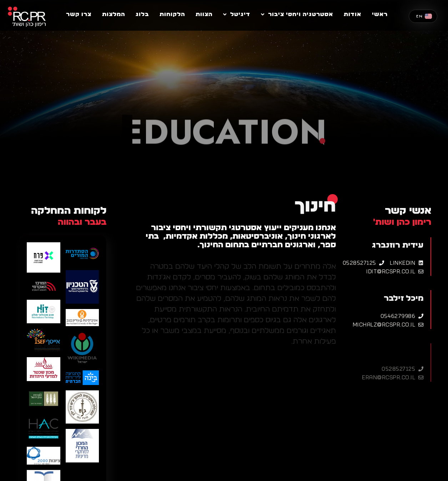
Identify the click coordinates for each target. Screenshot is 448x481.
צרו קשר (79, 14)
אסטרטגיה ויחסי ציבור (297, 14)
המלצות (114, 14)
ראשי (380, 14)
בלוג (142, 14)
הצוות (204, 14)
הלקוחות (172, 14)
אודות (353, 14)
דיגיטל (237, 14)
